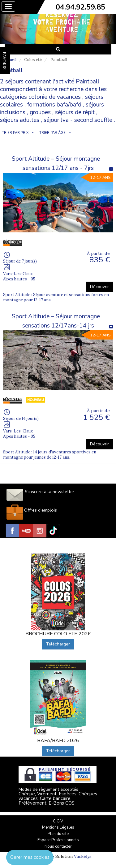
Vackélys (83, 856)
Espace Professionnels (58, 840)
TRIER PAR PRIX (15, 133)
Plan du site (58, 834)
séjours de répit (75, 112)
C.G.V (58, 821)
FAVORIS (4, 61)
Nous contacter (58, 846)
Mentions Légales (58, 827)
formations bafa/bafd (54, 105)
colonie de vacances (55, 97)
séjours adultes (20, 120)
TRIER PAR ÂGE (52, 133)
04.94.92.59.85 (80, 7)
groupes (40, 112)
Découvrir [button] (99, 287)
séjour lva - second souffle (78, 120)
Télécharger (58, 644)
